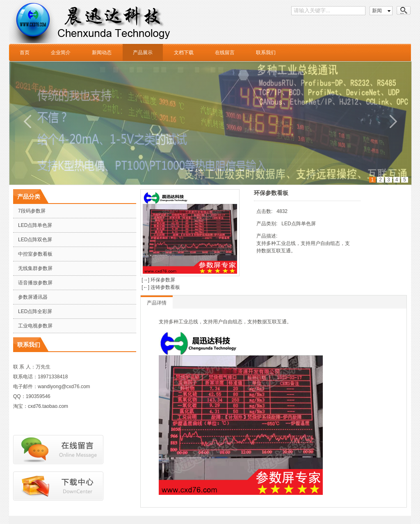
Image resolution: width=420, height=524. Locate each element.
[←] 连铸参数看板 (160, 287)
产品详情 (157, 303)
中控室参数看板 (35, 254)
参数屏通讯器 (33, 297)
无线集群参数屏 (35, 268)
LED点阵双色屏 (35, 240)
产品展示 (143, 53)
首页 (25, 53)
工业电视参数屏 (35, 326)
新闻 (377, 11)
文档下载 (184, 53)
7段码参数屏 (32, 211)
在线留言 (225, 53)
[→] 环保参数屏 (158, 280)
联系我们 (266, 53)
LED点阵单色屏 (35, 225)
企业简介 (61, 53)
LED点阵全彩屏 (35, 311)
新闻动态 (102, 53)
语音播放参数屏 (35, 283)
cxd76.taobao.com (48, 406)
